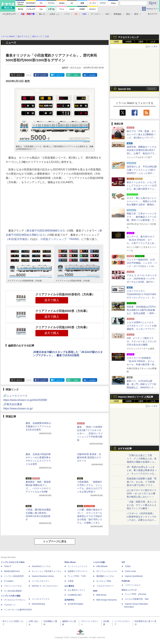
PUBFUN (126, 581)
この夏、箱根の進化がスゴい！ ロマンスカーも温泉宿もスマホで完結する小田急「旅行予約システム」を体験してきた (90, 516)
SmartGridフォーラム (41, 566)
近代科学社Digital (75, 604)
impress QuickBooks (134, 576)
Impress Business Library (43, 576)
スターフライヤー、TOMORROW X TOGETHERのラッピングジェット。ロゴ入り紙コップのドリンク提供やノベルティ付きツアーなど (142, 298)
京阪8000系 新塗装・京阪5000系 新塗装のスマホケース (89, 457)
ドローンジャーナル (13, 586)
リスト (29, 75)
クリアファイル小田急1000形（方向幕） (62, 327)
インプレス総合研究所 (14, 576)
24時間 (128, 42)
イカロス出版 (99, 562)
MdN (95, 591)
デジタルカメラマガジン (15, 600)
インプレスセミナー (41, 581)
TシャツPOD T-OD (77, 576)
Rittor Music (70, 562)
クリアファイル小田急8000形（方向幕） (62, 311)
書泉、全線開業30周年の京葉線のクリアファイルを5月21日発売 (38, 426)
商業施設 (118, 14)
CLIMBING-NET (75, 595)
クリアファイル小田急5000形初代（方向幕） (65, 294)
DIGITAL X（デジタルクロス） (45, 586)
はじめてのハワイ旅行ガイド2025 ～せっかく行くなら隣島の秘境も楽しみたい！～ (142, 493)
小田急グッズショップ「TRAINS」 (61, 239)
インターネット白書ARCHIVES (18, 610)
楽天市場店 (21, 239)
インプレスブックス (41, 599)
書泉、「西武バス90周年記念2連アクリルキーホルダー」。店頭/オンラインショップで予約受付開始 (90, 433)
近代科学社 (69, 600)
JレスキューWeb (104, 581)
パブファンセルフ (133, 585)
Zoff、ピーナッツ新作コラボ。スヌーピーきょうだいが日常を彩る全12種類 (142, 341)
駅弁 (136, 14)
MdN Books (101, 595)
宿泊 (128, 14)
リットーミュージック (78, 566)
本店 (11, 239)
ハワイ (67, 14)
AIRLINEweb (102, 566)
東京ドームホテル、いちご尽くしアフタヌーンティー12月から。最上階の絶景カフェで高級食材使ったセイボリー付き (142, 189)
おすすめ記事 (125, 448)
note (76, 75)
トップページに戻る (55, 541)
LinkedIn (92, 75)
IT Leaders (9, 581)
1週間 (141, 42)
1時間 (116, 42)
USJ (107, 14)
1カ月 (153, 42)
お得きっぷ (54, 14)
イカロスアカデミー (105, 586)
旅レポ (42, 14)
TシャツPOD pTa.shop (136, 594)
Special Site (124, 89)
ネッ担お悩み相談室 (13, 591)
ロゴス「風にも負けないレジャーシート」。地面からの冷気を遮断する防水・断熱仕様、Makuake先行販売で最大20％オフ (142, 205)
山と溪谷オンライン (77, 590)
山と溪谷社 (69, 586)
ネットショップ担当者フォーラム (47, 571)
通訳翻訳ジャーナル (105, 576)
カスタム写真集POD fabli (137, 599)
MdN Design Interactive (107, 600)
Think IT (8, 566)
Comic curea (130, 571)
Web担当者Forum (12, 571)
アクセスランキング (128, 37)
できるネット (10, 605)
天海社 (128, 566)
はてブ (59, 75)
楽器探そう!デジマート (78, 571)
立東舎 (71, 581)
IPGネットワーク (129, 590)
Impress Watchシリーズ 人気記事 (136, 397)
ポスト (19, 75)
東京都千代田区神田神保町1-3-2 (45, 231)
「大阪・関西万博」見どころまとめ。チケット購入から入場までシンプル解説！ (142, 505)
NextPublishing (38, 604)
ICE (123, 562)
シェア (43, 75)
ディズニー (96, 14)
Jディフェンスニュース (107, 571)
